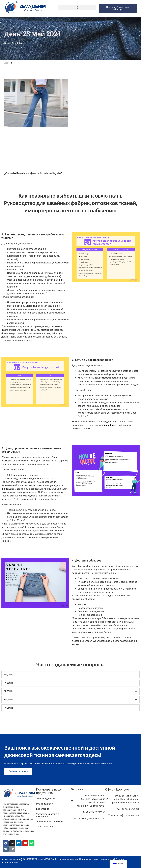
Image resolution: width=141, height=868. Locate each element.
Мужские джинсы (46, 804)
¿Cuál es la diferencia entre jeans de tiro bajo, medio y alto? (33, 173)
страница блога (108, 425)
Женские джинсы (46, 799)
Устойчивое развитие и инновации (49, 815)
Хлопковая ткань (46, 827)
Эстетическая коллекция (50, 821)
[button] (77, 8)
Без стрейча (43, 809)
